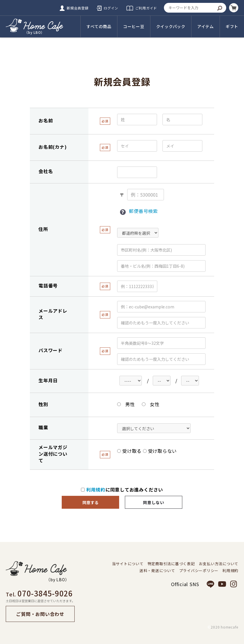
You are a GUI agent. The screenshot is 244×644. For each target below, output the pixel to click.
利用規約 (96, 490)
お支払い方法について (219, 564)
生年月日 (48, 380)
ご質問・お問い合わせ (40, 614)
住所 (43, 229)
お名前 (46, 121)
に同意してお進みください (122, 490)
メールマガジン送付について (53, 454)
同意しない (154, 502)
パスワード (51, 350)
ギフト (232, 26)
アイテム (206, 26)
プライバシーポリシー (199, 571)
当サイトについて (128, 564)
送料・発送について (157, 571)
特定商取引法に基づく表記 (171, 564)
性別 (43, 404)
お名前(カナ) (53, 147)
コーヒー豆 (134, 26)
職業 (43, 427)
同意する (90, 502)
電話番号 (48, 286)
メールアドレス (53, 314)
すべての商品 (99, 26)
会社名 (46, 171)
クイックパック (171, 26)
